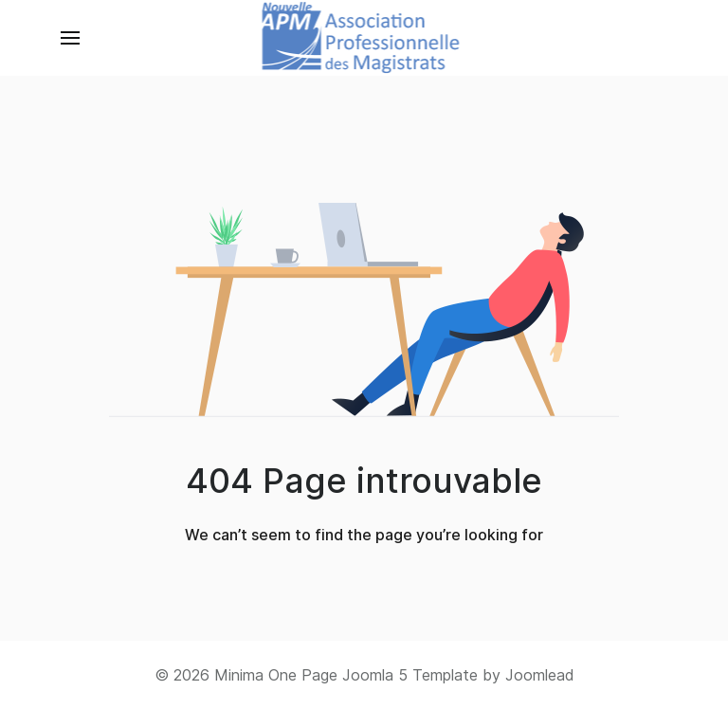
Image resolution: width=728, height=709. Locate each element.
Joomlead (540, 675)
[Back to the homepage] (364, 38)
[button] (70, 38)
